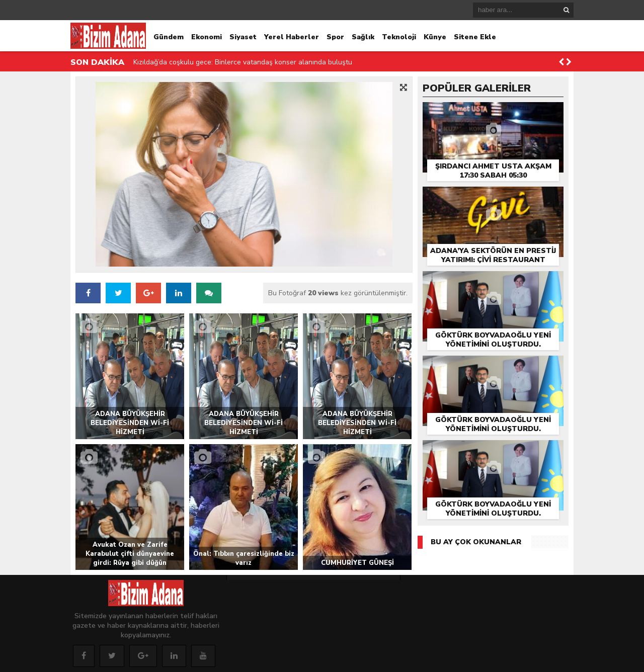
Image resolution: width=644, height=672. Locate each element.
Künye (435, 37)
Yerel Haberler (292, 37)
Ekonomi (207, 37)
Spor (335, 37)
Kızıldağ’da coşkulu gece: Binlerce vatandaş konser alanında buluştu (243, 62)
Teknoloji (399, 37)
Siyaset (243, 37)
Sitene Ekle (475, 37)
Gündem (169, 37)
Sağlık (363, 37)
